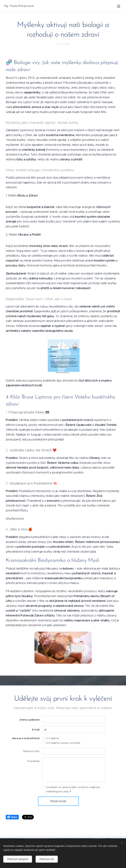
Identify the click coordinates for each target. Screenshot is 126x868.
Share (12, 817)
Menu (119, 6)
